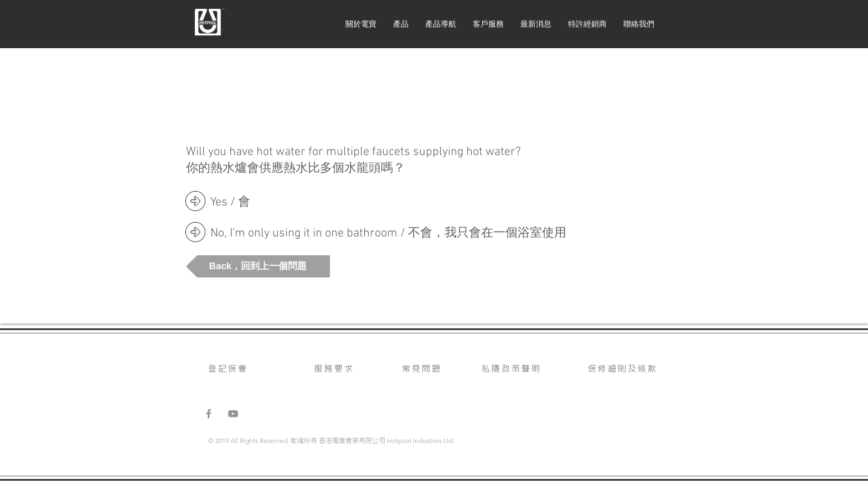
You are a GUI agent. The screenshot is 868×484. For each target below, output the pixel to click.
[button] (258, 266)
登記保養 (228, 368)
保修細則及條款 (623, 368)
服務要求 (334, 368)
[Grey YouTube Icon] (233, 414)
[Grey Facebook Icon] (209, 414)
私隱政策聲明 (512, 368)
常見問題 (422, 368)
